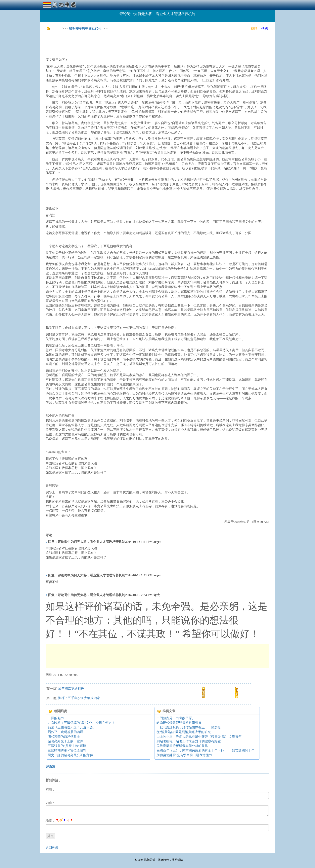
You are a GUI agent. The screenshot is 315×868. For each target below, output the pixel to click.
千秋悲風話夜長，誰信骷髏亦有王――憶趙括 (189, 727)
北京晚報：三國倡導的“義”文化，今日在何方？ (81, 723)
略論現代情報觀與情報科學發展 (179, 723)
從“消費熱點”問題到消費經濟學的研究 (184, 732)
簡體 (254, 28)
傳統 (265, 28)
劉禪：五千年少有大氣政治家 (79, 698)
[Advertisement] (119, 44)
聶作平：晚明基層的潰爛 (65, 732)
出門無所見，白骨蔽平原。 (176, 718)
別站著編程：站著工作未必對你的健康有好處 (189, 741)
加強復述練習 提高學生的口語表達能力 (184, 755)
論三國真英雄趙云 (71, 689)
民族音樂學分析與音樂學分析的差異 (182, 746)
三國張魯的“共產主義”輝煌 (67, 746)
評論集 (50, 766)
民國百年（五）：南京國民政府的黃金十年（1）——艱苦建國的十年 (206, 750)
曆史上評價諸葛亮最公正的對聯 (70, 755)
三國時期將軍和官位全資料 (67, 750)
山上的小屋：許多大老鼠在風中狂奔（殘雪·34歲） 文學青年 (199, 737)
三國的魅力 (56, 718)
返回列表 (52, 848)
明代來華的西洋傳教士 (64, 737)
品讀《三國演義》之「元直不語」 (72, 727)
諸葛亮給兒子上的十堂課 (65, 741)
